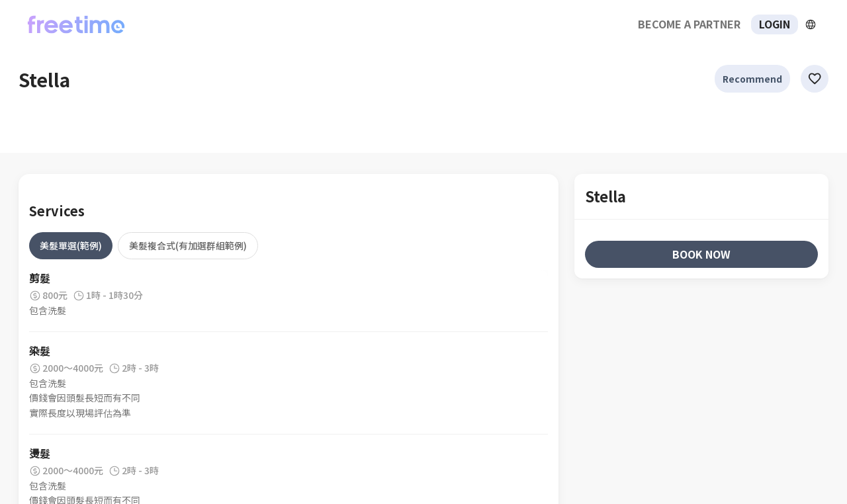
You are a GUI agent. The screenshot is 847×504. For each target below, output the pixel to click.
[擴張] (811, 24)
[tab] (71, 245)
